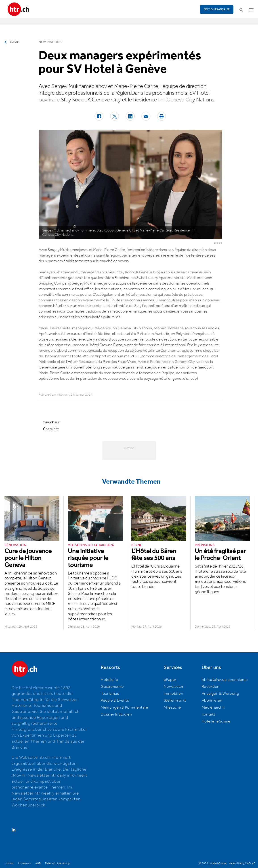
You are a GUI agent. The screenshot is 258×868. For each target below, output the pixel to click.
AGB (38, 863)
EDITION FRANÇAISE (217, 9)
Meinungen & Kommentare (124, 707)
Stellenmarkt (175, 701)
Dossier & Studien (116, 714)
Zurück (15, 42)
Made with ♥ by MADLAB (242, 863)
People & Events (115, 701)
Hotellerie (109, 680)
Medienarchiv (214, 707)
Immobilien (173, 694)
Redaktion (211, 687)
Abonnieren (212, 701)
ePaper (170, 680)
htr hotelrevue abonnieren (225, 680)
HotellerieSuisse (216, 721)
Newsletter (174, 687)
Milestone (172, 707)
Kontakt (209, 714)
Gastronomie (112, 687)
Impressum (24, 863)
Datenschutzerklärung (57, 863)
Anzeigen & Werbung (220, 694)
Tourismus (110, 694)
